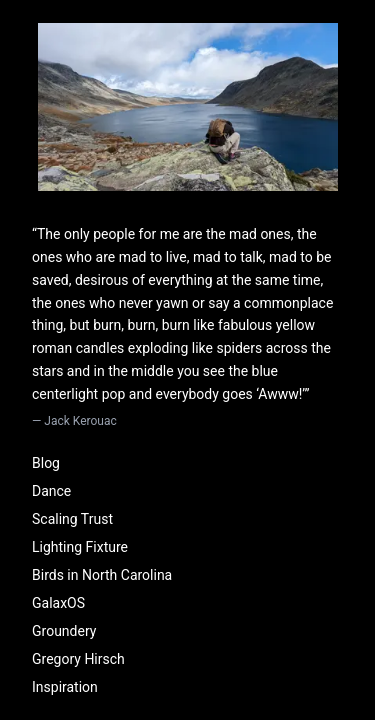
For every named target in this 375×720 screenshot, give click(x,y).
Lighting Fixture (80, 547)
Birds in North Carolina (102, 575)
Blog (46, 463)
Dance (51, 491)
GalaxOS (58, 603)
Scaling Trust (72, 519)
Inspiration (65, 687)
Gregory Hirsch (78, 659)
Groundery (64, 631)
